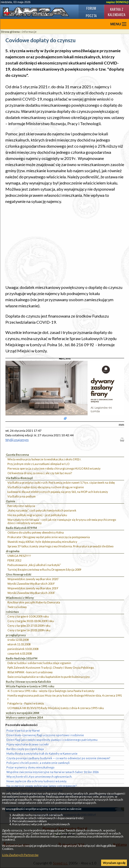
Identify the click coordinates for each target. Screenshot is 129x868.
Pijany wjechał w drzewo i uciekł (27, 744)
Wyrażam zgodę (114, 863)
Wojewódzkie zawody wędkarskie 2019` (33, 588)
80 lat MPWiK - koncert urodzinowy (30, 672)
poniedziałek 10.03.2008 (23, 649)
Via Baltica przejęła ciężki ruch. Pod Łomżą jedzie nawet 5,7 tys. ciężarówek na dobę (61, 482)
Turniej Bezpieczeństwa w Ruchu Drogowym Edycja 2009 (44, 569)
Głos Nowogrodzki (19, 574)
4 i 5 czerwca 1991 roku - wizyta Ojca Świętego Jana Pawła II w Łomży (51, 691)
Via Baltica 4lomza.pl (19, 478)
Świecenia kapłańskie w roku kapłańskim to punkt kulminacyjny (49, 677)
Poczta (91, 15)
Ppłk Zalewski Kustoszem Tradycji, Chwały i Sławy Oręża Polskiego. (51, 668)
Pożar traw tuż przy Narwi (23, 730)
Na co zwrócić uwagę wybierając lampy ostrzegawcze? (42, 786)
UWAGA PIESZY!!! (19, 556)
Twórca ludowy (17, 607)
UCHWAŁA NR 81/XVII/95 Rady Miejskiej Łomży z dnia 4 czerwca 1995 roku (56, 708)
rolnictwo (12, 612)
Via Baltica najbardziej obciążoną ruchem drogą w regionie (46, 487)
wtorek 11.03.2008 (19, 644)
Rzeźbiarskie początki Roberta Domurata (34, 602)
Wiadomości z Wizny (20, 598)
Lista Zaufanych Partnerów (20, 855)
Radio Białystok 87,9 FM (21, 528)
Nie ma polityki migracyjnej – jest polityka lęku (37, 515)
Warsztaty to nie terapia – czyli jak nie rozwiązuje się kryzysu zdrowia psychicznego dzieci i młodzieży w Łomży (62, 521)
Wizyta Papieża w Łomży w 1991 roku (30, 686)
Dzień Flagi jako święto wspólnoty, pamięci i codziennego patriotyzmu (52, 740)
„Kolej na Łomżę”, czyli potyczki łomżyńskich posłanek (42, 510)
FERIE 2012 (14, 560)
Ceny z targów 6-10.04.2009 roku (28, 616)
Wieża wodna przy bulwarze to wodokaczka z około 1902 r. (44, 459)
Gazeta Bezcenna (17, 455)
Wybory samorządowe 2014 (24, 717)
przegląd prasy (16, 635)
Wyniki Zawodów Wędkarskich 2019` (31, 584)
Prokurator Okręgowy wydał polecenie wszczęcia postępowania (49, 537)
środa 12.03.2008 (18, 640)
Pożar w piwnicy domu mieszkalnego (30, 767)
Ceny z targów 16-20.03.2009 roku (29, 630)
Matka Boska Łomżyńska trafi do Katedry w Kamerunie (42, 753)
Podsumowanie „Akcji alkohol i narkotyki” (34, 565)
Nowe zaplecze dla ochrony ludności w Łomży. (37, 781)
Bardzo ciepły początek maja (25, 749)
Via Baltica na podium (21, 496)
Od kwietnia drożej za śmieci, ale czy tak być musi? (40, 473)
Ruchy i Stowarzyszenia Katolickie (28, 682)
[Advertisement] (65, 244)
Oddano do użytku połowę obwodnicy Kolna (36, 532)
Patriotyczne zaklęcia (21, 506)
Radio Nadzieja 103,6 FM (22, 658)
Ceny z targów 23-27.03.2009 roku (29, 626)
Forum (91, 8)
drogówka (13, 551)
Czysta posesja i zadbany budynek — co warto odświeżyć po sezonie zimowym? (58, 758)
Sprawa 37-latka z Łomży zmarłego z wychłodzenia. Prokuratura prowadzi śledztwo (60, 546)
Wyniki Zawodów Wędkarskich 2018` (31, 593)
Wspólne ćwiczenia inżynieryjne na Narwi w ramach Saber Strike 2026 (52, 772)
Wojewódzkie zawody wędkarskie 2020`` (33, 579)
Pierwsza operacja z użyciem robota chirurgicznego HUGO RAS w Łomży (54, 468)
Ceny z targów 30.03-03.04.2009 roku (31, 621)
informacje (29, 32)
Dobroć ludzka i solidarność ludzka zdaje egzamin (39, 663)
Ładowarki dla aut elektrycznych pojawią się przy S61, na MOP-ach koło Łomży (58, 492)
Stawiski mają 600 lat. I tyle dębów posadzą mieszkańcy (42, 542)
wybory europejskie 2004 (23, 713)
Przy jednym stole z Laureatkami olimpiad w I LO (38, 464)
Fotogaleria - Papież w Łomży (26, 703)
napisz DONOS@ (117, 2)
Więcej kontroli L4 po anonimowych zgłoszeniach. (39, 777)
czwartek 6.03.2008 (20, 653)
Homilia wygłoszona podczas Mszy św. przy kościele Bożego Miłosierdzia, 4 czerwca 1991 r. (65, 697)
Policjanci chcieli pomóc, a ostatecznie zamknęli (38, 763)
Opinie (10, 501)
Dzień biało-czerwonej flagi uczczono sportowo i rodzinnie (45, 735)
